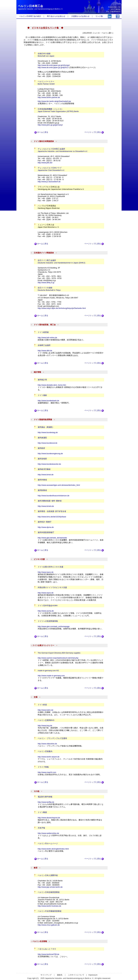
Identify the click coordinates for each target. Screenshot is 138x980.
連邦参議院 (42, 438)
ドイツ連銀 (42, 395)
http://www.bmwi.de (46, 475)
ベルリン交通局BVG (46, 720)
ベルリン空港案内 (45, 751)
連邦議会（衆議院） (46, 427)
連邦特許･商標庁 (45, 522)
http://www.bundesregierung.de (50, 454)
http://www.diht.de (45, 351)
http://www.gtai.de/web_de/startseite (52, 538)
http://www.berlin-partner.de (49, 97)
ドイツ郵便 (42, 812)
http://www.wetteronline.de (48, 833)
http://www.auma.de (46, 611)
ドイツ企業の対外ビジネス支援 (50, 567)
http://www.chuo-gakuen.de (49, 925)
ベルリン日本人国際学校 (48, 875)
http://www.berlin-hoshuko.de (49, 906)
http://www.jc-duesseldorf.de (49, 182)
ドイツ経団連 (43, 332)
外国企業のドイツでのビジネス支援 (52, 587)
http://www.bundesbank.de (48, 401)
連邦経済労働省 (44, 469)
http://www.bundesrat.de (47, 443)
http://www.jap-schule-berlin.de (50, 887)
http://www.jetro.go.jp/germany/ (50, 125)
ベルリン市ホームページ (48, 843)
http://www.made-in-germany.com (51, 676)
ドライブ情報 (43, 767)
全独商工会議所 (44, 345)
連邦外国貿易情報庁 (46, 532)
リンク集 (99, 16)
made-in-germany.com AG (48, 671)
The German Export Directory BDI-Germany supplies (59, 653)
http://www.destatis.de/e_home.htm (52, 385)
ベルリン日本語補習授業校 (49, 892)
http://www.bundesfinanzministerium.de (54, 496)
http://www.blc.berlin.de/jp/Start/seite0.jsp (54, 101)
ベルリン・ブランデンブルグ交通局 (52, 738)
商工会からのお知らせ (56, 16)
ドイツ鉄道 (42, 705)
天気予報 (41, 828)
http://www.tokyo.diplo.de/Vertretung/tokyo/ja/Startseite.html (62, 308)
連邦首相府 (42, 459)
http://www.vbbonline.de (47, 744)
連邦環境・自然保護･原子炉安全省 (52, 511)
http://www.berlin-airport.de (49, 757)
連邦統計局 (42, 380)
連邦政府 (41, 448)
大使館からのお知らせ (80, 16)
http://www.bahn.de (46, 710)
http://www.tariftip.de (46, 802)
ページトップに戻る (94, 132)
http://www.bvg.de (45, 726)
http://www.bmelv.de (46, 506)
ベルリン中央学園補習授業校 (50, 911)
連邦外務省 (42, 480)
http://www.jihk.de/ (45, 163)
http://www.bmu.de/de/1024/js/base (52, 517)
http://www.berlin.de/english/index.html (53, 849)
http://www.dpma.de (46, 527)
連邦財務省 (42, 490)
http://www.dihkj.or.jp (46, 283)
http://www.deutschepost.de (49, 818)
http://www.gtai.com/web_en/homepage (54, 626)
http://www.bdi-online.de (47, 338)
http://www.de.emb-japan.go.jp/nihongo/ (54, 65)
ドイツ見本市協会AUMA (48, 606)
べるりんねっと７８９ (47, 949)
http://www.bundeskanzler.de (49, 464)
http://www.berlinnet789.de (48, 954)
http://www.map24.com (47, 772)
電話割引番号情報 (45, 797)
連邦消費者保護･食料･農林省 (50, 501)
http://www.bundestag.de (48, 432)
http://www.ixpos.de (46, 572)
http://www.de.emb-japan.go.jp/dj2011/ (53, 67)
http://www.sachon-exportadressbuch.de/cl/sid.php (58, 658)
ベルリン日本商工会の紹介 (30, 16)
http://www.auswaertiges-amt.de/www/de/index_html (59, 485)
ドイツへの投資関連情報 (48, 621)
